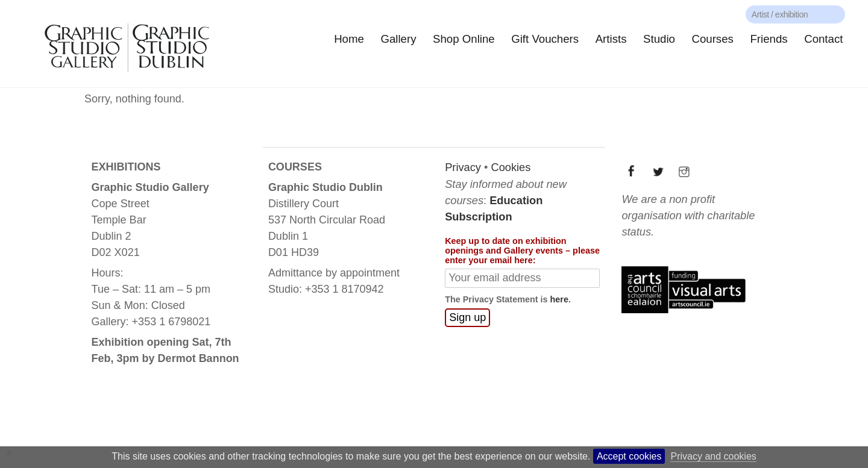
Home (349, 39)
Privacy (463, 167)
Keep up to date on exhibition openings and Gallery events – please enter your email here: (522, 251)
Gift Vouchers (545, 39)
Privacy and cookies (713, 456)
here (559, 299)
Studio (659, 39)
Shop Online (464, 39)
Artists (611, 39)
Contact (823, 39)
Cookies (511, 167)
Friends (769, 39)
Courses (712, 39)
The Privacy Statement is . (508, 299)
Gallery (398, 39)
